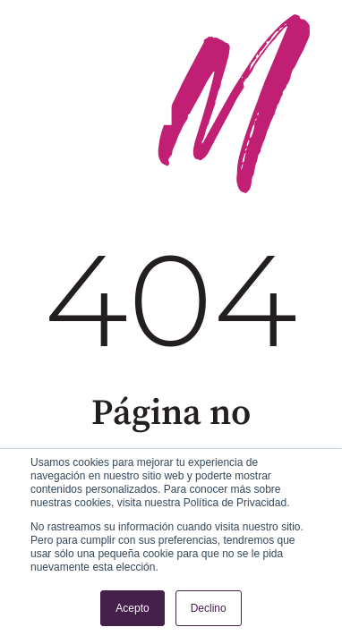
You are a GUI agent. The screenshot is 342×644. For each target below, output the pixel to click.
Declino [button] (209, 608)
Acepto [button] (132, 608)
